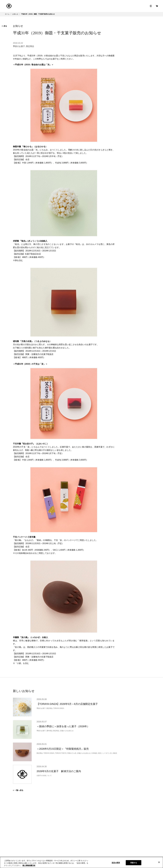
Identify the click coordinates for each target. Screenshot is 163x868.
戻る (4, 26)
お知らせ (107, 6)
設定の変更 (116, 863)
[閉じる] (159, 862)
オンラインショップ (45, 6)
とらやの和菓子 (24, 6)
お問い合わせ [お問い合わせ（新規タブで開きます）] (120, 6)
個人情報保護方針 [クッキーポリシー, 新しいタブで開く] (29, 865)
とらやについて (78, 6)
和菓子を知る (94, 6)
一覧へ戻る (18, 790)
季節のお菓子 (19, 46)
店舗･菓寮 (64, 6)
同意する (134, 863)
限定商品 (30, 46)
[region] (81, 862)
